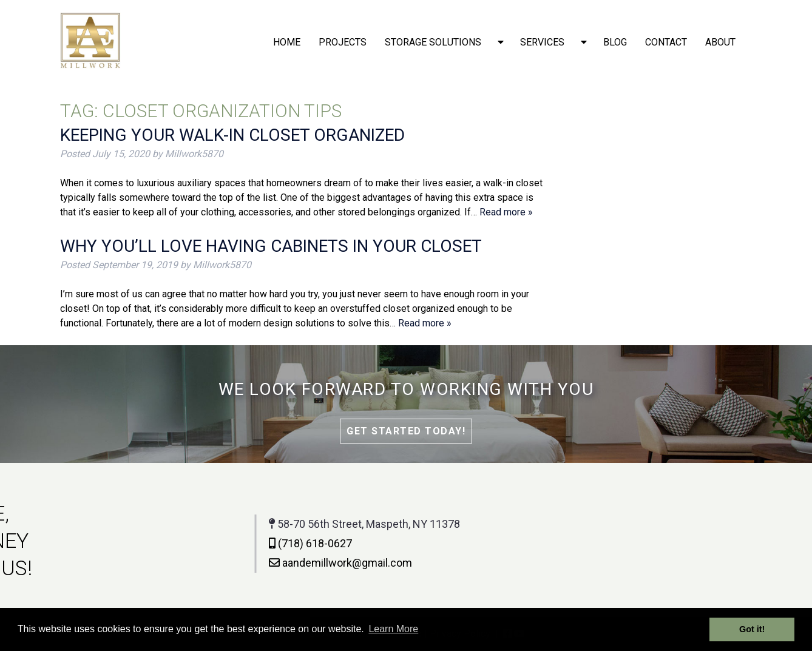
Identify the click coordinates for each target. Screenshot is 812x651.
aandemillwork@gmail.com (228, 563)
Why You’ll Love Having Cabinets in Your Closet (271, 246)
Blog (615, 42)
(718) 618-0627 (198, 543)
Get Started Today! (406, 431)
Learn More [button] (393, 629)
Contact (666, 42)
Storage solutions (433, 42)
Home (287, 42)
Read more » (506, 212)
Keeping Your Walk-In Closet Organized (232, 135)
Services (542, 42)
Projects (343, 42)
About (720, 42)
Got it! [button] (752, 629)
